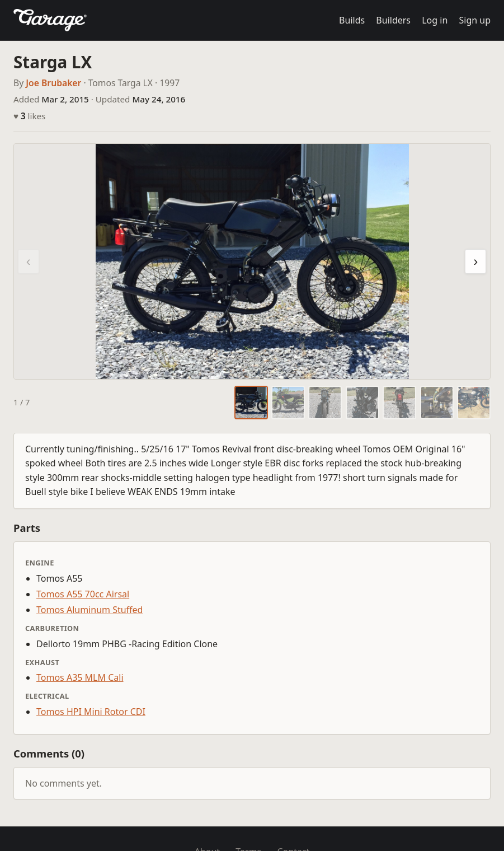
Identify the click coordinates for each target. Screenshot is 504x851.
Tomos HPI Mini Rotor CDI (91, 712)
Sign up (475, 20)
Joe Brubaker (53, 83)
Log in (435, 20)
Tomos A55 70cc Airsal (83, 594)
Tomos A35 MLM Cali (80, 677)
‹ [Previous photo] (29, 261)
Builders (393, 20)
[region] (252, 261)
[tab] (251, 403)
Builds (352, 20)
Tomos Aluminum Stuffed (90, 610)
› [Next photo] (475, 261)
